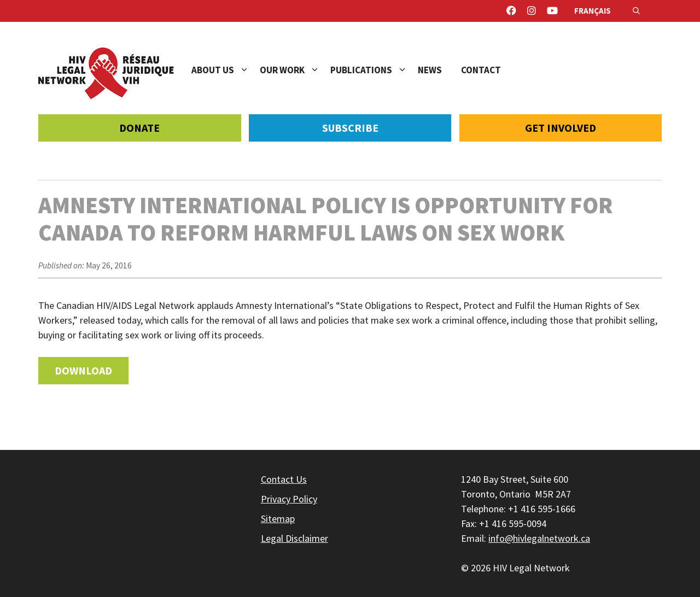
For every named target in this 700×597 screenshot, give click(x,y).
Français (593, 11)
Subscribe (350, 128)
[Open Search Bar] (636, 11)
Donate (139, 128)
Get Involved (561, 128)
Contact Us (284, 479)
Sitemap (278, 519)
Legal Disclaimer (294, 538)
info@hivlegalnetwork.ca (539, 538)
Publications (374, 70)
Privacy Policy (289, 499)
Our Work (295, 70)
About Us (226, 70)
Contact (481, 70)
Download (83, 370)
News (430, 70)
